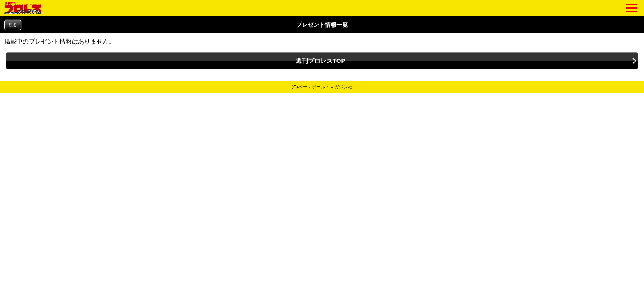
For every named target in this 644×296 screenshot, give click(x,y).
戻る (13, 25)
